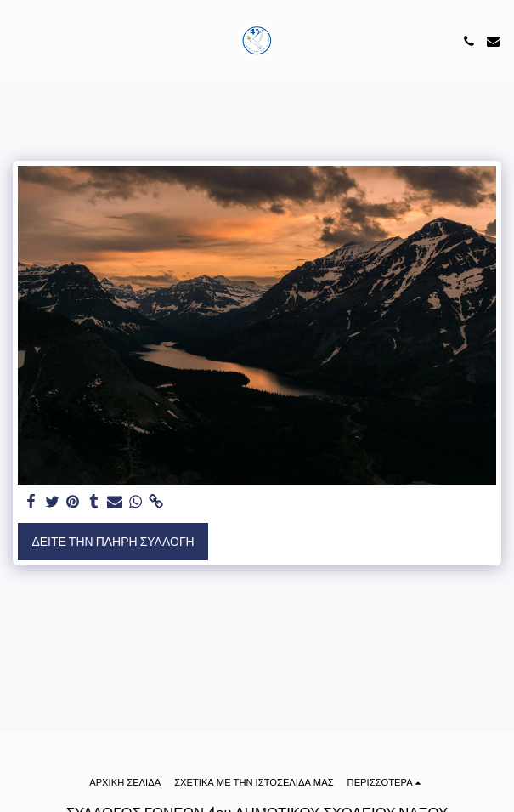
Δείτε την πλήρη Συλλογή (113, 542)
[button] (19, 41)
